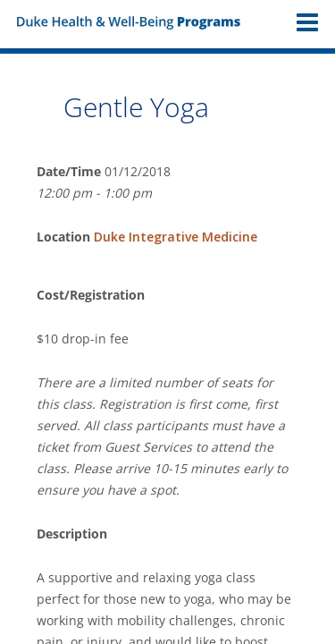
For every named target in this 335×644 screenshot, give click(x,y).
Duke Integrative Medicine (176, 237)
